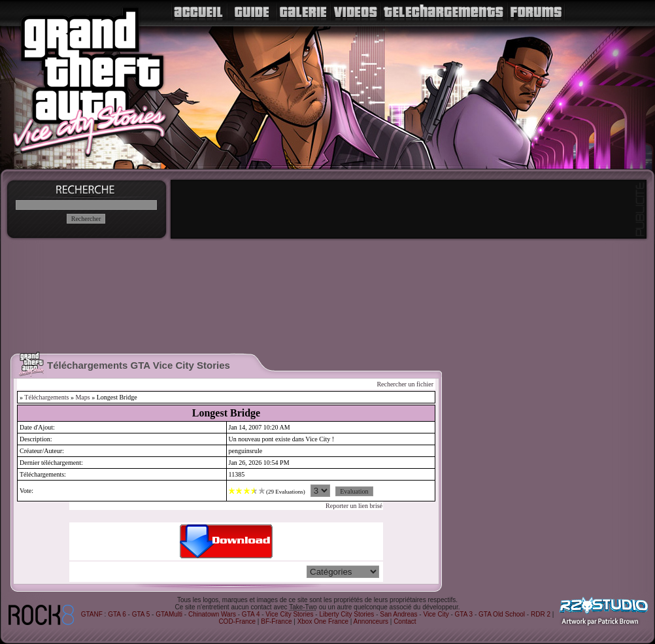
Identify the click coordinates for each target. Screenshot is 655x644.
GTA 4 (251, 614)
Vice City (436, 614)
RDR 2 (541, 614)
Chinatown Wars (212, 614)
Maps (82, 397)
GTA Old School (502, 614)
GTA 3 (464, 614)
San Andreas (398, 614)
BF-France (276, 621)
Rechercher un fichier (405, 384)
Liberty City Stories (346, 614)
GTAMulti (169, 614)
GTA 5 (141, 614)
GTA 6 (117, 614)
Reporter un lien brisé (354, 506)
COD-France (237, 621)
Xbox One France (323, 621)
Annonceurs (371, 621)
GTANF (92, 614)
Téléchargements (46, 397)
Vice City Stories (289, 614)
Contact (405, 621)
